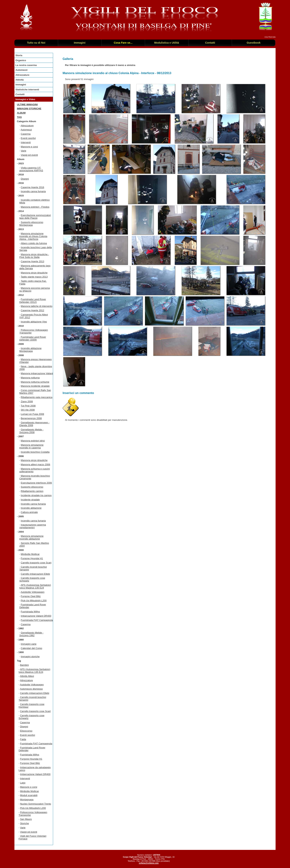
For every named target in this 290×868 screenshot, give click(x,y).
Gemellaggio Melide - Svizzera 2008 (31, 431)
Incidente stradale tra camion (36, 495)
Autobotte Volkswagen (33, 592)
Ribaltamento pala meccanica (37, 397)
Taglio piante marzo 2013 (34, 277)
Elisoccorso (26, 731)
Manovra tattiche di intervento (37, 306)
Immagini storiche (29, 109)
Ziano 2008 (27, 401)
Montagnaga (27, 800)
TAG (19, 117)
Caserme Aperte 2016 (32, 187)
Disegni (25, 179)
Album (21, 113)
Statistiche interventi (27, 90)
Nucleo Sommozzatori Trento (36, 804)
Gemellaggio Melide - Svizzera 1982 (31, 634)
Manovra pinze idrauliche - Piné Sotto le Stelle (34, 256)
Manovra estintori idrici (33, 441)
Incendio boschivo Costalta (35, 452)
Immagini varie (29, 644)
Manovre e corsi (29, 147)
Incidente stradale (30, 500)
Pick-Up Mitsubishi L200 (34, 601)
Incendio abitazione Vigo (34, 322)
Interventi (26, 142)
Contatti (20, 94)
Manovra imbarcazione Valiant (37, 373)
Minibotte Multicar (30, 554)
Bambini (24, 665)
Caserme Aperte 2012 (32, 310)
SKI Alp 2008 (28, 410)
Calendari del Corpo (31, 648)
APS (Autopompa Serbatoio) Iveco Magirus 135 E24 (35, 586)
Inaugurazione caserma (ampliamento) (33, 526)
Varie (23, 151)
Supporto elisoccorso (32, 487)
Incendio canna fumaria (33, 191)
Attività (20, 80)
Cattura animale (29, 512)
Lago (23, 783)
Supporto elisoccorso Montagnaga (31, 224)
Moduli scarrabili (29, 795)
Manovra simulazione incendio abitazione (31, 537)
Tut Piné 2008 (28, 406)
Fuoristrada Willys (30, 612)
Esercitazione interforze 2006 (36, 483)
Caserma (26, 134)
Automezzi (22, 70)
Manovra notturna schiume (35, 382)
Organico (21, 60)
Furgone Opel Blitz (31, 596)
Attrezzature (22, 75)
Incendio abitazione (31, 508)
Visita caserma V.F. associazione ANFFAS (31, 169)
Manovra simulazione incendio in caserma (31, 446)
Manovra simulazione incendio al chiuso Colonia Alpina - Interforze (33, 236)
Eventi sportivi (28, 138)
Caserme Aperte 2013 (32, 261)
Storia (19, 55)
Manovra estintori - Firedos (35, 207)
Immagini (21, 85)
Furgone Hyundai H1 (32, 558)
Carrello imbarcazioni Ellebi (35, 574)
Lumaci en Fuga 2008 (32, 414)
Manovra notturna (30, 378)
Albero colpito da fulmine (34, 243)
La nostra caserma (26, 65)
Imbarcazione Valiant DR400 (36, 616)
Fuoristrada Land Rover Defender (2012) (33, 301)
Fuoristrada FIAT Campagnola (37, 620)
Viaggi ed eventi (29, 155)
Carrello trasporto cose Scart (36, 563)
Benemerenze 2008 (31, 418)
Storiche (24, 823)
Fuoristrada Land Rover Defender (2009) (33, 338)
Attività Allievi (27, 676)
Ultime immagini (27, 105)
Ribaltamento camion (32, 491)
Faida (23, 739)
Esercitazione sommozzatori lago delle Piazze (35, 217)
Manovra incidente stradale (35, 386)
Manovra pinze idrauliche (34, 273)
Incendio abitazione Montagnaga (30, 350)
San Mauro (26, 819)
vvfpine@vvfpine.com (149, 863)
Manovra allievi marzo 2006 (35, 464)
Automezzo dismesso (31, 689)
